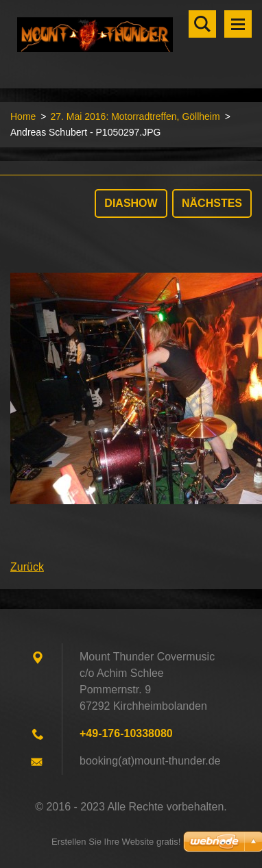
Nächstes (212, 203)
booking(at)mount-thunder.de (150, 761)
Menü (238, 24)
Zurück (27, 567)
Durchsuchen (202, 24)
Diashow (131, 203)
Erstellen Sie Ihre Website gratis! (116, 842)
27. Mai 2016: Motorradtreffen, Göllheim (135, 116)
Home (23, 116)
